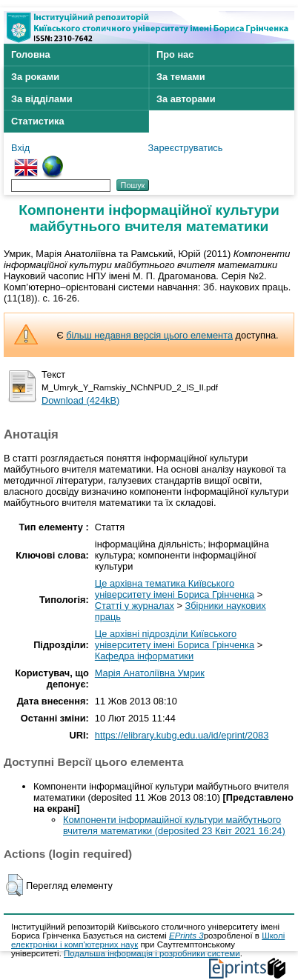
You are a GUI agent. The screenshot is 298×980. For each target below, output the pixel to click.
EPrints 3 (186, 936)
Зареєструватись (186, 148)
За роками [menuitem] (35, 77)
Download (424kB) (80, 400)
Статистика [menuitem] (38, 121)
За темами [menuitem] (181, 77)
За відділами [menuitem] (42, 99)
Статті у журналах (135, 606)
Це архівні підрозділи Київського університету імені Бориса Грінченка (175, 639)
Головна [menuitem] (31, 54)
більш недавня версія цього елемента (149, 335)
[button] (14, 885)
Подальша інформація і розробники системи (152, 953)
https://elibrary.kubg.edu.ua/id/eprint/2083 (182, 735)
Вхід (20, 148)
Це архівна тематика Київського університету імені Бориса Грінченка (175, 589)
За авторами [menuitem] (186, 99)
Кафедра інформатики (144, 656)
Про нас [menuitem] (175, 54)
